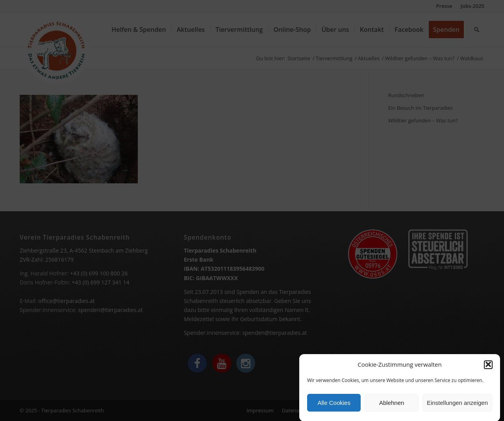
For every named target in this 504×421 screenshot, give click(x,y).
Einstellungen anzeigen (457, 405)
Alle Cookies (334, 405)
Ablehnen (392, 405)
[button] (488, 367)
